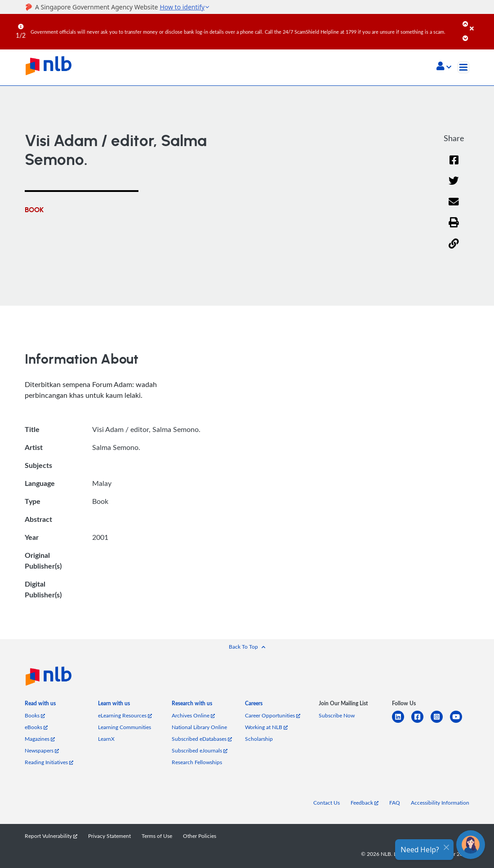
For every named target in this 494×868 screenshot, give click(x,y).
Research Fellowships (197, 762)
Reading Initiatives (49, 762)
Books (35, 715)
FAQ (395, 802)
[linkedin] (402, 722)
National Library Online (199, 727)
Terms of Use (157, 836)
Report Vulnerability (51, 836)
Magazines (40, 739)
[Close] (480, 22)
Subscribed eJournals (200, 750)
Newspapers (42, 750)
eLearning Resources (125, 715)
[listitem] (40, 705)
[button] (444, 67)
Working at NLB (266, 727)
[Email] (454, 207)
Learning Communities (125, 727)
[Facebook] (454, 166)
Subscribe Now (337, 715)
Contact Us (327, 802)
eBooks (36, 727)
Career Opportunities (273, 715)
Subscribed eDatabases (202, 739)
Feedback (365, 802)
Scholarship (259, 739)
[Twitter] (454, 186)
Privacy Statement (109, 836)
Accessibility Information (440, 802)
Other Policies (200, 836)
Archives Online (193, 715)
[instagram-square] (440, 722)
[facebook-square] (421, 722)
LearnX (106, 739)
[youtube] (460, 722)
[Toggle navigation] (463, 67)
